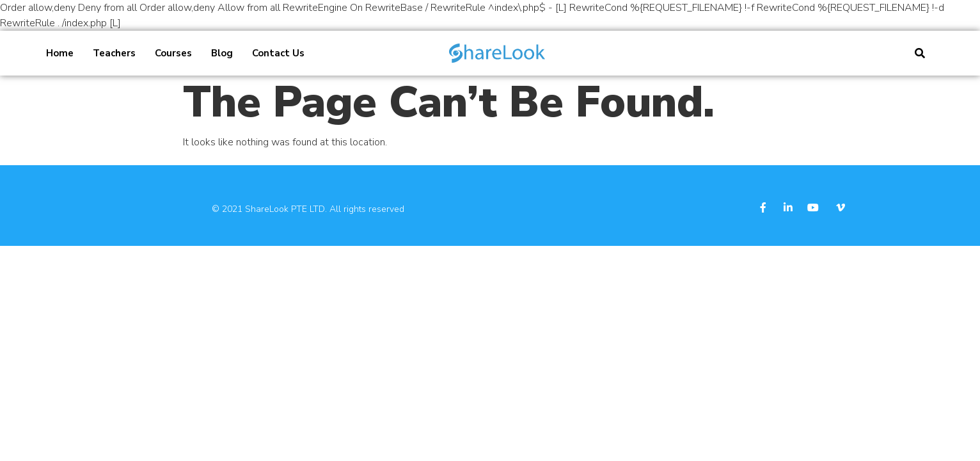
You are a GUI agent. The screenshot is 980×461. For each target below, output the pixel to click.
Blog (222, 53)
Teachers (114, 53)
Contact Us (278, 53)
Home (60, 53)
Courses (173, 53)
